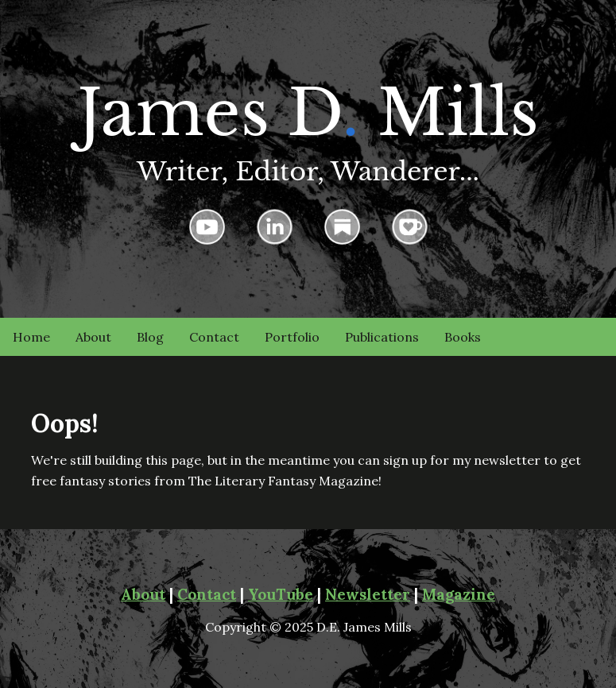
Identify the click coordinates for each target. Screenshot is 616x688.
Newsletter (368, 594)
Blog (150, 337)
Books (463, 337)
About (93, 337)
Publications (382, 337)
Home (31, 337)
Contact (214, 337)
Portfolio (292, 337)
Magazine (459, 594)
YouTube (281, 594)
